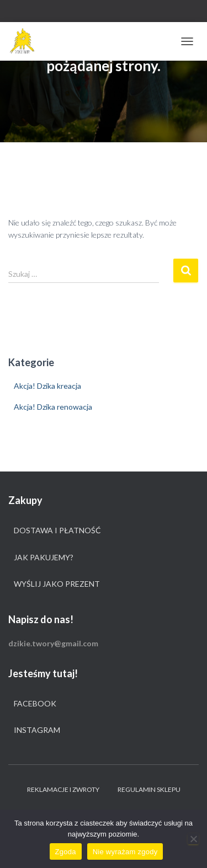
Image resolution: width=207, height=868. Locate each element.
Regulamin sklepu (149, 789)
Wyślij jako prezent (57, 584)
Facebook (35, 703)
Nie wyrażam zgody (125, 852)
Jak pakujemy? (44, 557)
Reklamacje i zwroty (63, 789)
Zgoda (66, 852)
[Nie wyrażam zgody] (193, 839)
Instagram (37, 730)
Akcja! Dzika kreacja (47, 386)
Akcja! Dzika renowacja (53, 407)
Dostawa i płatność (57, 530)
